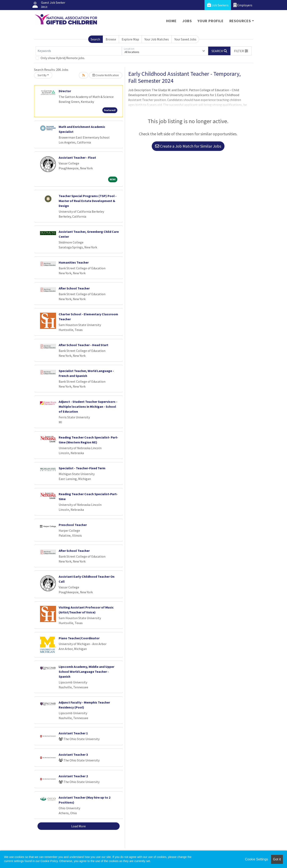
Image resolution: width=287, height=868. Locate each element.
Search (95, 39)
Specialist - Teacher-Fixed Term (82, 468)
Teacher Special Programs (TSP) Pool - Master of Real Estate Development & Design (88, 201)
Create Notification (106, 75)
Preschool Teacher (73, 525)
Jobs (187, 21)
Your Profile (211, 21)
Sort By (42, 75)
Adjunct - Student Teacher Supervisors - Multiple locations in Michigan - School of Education (88, 406)
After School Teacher (74, 288)
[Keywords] (79, 51)
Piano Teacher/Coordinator (79, 638)
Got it (277, 859)
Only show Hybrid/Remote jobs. (63, 58)
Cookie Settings (256, 859)
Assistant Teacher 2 (73, 776)
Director (65, 91)
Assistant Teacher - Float (77, 157)
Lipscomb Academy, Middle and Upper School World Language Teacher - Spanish (86, 672)
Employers (243, 5)
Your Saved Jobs (185, 39)
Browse (111, 39)
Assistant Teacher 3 (73, 754)
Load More (78, 826)
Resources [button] (240, 21)
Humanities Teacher (74, 262)
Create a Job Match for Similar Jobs (188, 146)
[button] (241, 51)
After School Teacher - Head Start (83, 345)
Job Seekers (218, 5)
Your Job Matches (157, 39)
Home (171, 21)
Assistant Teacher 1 (73, 733)
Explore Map (130, 39)
